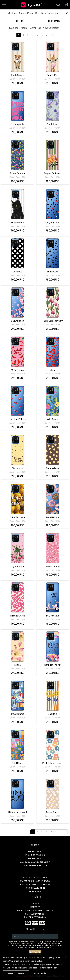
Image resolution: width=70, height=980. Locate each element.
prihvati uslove (16, 974)
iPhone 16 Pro (35, 858)
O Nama (35, 904)
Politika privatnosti (35, 914)
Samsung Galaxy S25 (35, 865)
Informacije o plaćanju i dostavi (35, 910)
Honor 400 (35, 891)
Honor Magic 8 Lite (35, 888)
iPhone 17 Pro (35, 852)
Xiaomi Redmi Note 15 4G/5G (35, 881)
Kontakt (35, 907)
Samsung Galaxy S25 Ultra (35, 862)
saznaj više (40, 974)
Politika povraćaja (35, 917)
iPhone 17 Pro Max (35, 855)
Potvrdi (35, 952)
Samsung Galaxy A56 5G (35, 878)
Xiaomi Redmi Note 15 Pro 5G (35, 884)
